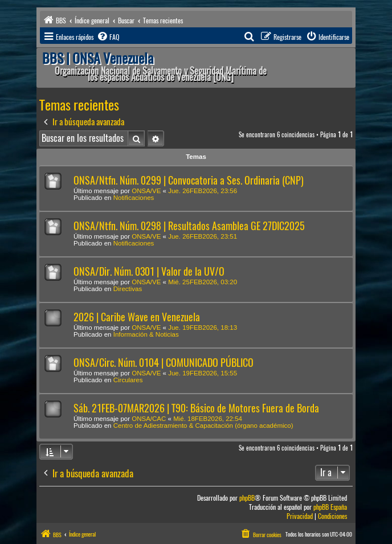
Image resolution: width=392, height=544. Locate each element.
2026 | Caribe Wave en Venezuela (137, 317)
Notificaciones (134, 198)
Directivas (128, 289)
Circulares (128, 380)
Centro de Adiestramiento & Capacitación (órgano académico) (203, 426)
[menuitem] (108, 37)
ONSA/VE (146, 191)
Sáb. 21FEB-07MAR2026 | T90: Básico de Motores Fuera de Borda (196, 408)
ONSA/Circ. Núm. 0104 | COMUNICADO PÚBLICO (164, 363)
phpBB (247, 498)
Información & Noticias (146, 334)
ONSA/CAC (149, 419)
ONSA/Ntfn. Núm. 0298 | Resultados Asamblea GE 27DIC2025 (189, 226)
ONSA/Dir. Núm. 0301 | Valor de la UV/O (149, 271)
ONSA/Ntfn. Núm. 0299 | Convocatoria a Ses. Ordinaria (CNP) (189, 180)
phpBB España (330, 507)
